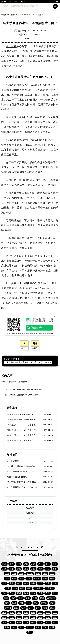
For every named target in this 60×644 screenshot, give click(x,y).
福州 (14, 574)
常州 (31, 608)
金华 (4, 618)
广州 (19, 564)
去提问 (35, 348)
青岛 (21, 579)
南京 (55, 564)
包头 (29, 603)
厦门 (26, 569)
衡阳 (40, 618)
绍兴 (48, 613)
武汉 (48, 569)
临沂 (12, 613)
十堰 (26, 622)
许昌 (19, 618)
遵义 (38, 627)
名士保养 (30, 513)
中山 (15, 588)
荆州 (33, 622)
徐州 (23, 608)
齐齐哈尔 (38, 588)
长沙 (12, 569)
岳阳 (33, 618)
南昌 (7, 579)
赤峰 (21, 603)
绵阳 (29, 588)
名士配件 (30, 523)
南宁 (14, 579)
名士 (30, 518)
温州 (33, 613)
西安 (55, 569)
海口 (48, 593)
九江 (16, 608)
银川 (42, 598)
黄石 (12, 622)
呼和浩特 (50, 588)
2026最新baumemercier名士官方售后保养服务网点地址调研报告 (23, 440)
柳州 (55, 622)
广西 (55, 583)
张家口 (8, 608)
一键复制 (47, 362)
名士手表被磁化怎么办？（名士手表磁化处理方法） (23, 487)
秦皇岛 (44, 603)
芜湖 (19, 593)
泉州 (48, 622)
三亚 (40, 593)
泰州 (30, 632)
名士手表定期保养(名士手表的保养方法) (23, 482)
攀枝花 (30, 627)
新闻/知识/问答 (24, 15)
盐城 (52, 627)
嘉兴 (40, 613)
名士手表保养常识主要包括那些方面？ (18, 382)
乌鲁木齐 (51, 598)
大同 (7, 603)
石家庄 (37, 579)
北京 (4, 564)
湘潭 (4, 622)
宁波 (19, 569)
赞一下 (24, 348)
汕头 (33, 593)
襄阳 (19, 622)
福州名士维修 (22, 283)
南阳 (26, 618)
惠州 (14, 627)
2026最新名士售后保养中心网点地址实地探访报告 (23, 414)
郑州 (4, 569)
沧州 (52, 603)
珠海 (26, 593)
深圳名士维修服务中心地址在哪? (24, 395)
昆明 (52, 574)
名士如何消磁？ (14, 461)
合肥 (38, 574)
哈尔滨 (30, 574)
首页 (13, 15)
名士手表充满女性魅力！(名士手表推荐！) (23, 472)
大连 (7, 574)
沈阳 (29, 579)
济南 (45, 574)
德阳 (22, 588)
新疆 (28, 598)
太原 (12, 583)
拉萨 (13, 598)
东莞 (33, 569)
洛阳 (12, 618)
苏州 (45, 579)
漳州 (6, 598)
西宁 (21, 627)
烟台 (19, 613)
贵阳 (21, 574)
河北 (4, 583)
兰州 (35, 598)
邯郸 (33, 583)
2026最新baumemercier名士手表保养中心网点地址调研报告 (23, 425)
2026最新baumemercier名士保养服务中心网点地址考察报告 (23, 420)
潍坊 (4, 613)
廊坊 (40, 583)
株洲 (55, 618)
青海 (21, 598)
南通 (45, 608)
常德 (48, 618)
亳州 (26, 613)
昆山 (48, 583)
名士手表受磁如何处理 (17, 477)
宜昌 (40, 622)
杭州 (40, 569)
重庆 (48, 564)
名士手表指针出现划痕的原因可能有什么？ (28, 389)
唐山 (26, 583)
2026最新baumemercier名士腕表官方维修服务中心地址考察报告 (23, 435)
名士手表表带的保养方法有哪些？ (22, 466)
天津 (33, 564)
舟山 (55, 613)
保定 (19, 583)
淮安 (52, 608)
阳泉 (14, 603)
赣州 (55, 593)
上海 (12, 564)
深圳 (26, 564)
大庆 (36, 603)
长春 (52, 579)
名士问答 (37, 15)
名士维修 (11, 46)
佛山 (8, 588)
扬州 (38, 608)
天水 (45, 627)
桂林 (7, 627)
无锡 (12, 593)
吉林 (4, 593)
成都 (40, 564)
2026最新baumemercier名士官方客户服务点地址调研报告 (23, 430)
